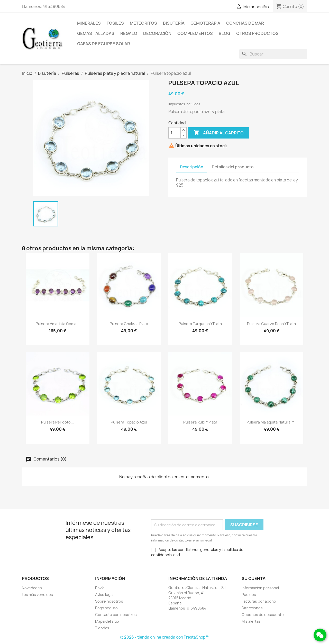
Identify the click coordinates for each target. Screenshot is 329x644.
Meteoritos (143, 23)
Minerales (89, 23)
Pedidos (249, 595)
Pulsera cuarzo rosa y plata (271, 324)
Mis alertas (251, 621)
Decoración (157, 33)
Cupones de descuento (263, 615)
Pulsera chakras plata (129, 324)
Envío (100, 588)
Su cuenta (254, 578)
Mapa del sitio (107, 621)
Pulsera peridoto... (57, 422)
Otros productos (257, 33)
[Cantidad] (175, 133)
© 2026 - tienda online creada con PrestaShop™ (165, 637)
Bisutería (174, 23)
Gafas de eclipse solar (104, 44)
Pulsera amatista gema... (58, 324)
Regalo (129, 33)
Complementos (195, 33)
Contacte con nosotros (116, 615)
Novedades (32, 588)
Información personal (260, 588)
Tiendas (102, 628)
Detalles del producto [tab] (233, 167)
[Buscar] (273, 54)
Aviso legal (104, 595)
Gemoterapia (205, 23)
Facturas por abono (259, 601)
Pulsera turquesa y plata (200, 324)
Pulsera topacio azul (129, 422)
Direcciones (252, 608)
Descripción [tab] (192, 167)
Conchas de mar (245, 23)
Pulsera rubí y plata (200, 422)
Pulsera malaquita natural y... (272, 422)
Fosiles (115, 23)
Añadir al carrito (219, 133)
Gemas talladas (96, 33)
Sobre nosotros (109, 601)
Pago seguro (106, 608)
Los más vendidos (37, 595)
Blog (225, 33)
